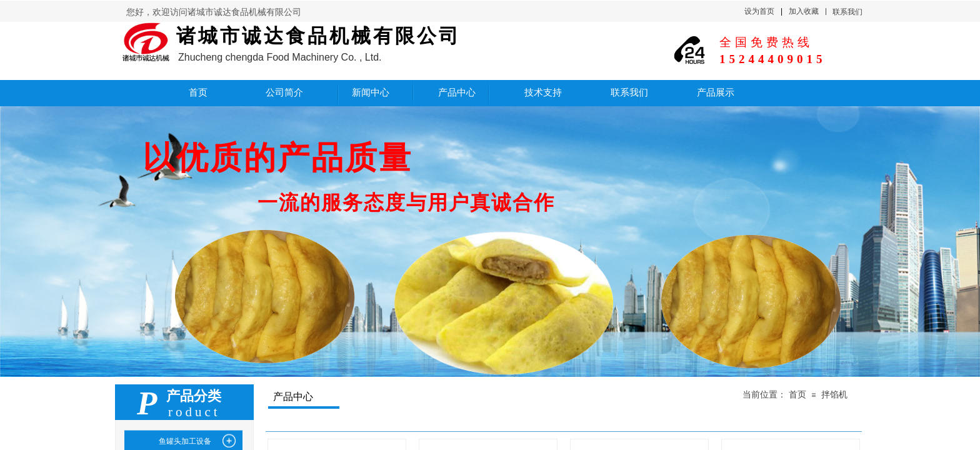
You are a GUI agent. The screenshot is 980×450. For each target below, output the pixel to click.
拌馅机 (834, 395)
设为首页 (759, 11)
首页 (797, 395)
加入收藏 (804, 11)
